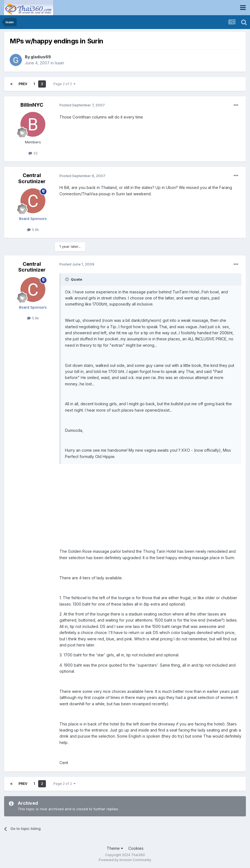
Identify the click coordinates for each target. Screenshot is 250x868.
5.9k (33, 230)
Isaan (59, 63)
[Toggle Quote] (67, 279)
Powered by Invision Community (125, 860)
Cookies (136, 848)
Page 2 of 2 (64, 84)
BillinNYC (32, 105)
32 (33, 153)
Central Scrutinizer (32, 178)
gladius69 (41, 57)
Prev (23, 84)
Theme (115, 848)
